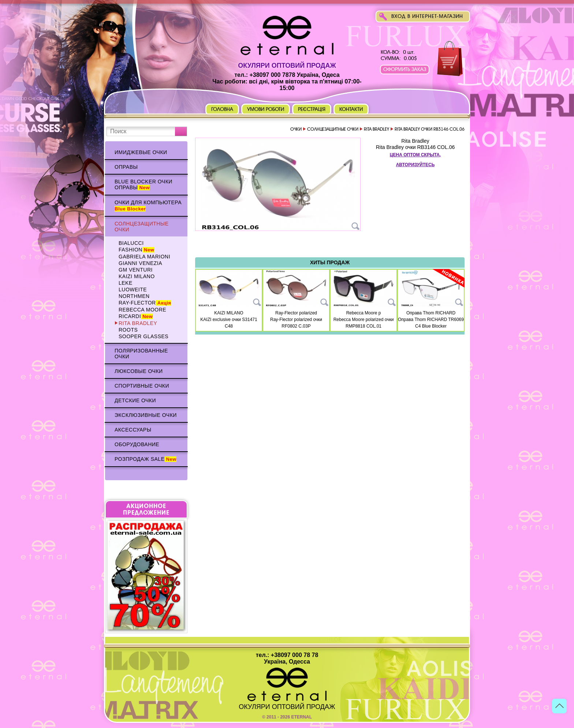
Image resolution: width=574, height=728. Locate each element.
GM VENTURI (136, 270)
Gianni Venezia (140, 263)
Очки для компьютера (148, 206)
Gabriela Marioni (144, 257)
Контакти (351, 109)
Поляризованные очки (141, 354)
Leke (126, 283)
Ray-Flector (145, 303)
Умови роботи (266, 109)
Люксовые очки (139, 371)
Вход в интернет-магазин (427, 16)
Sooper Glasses (143, 336)
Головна (222, 109)
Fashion (136, 250)
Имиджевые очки (141, 152)
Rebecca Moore (142, 310)
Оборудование (137, 444)
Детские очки (135, 400)
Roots (128, 330)
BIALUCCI (131, 243)
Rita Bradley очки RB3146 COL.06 (415, 147)
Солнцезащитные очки (142, 227)
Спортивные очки (142, 386)
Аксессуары (133, 430)
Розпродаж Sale (146, 459)
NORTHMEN (134, 296)
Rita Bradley (138, 323)
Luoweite (133, 290)
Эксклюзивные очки (146, 415)
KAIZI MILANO (137, 276)
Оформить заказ (405, 69)
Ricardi (136, 316)
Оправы (126, 167)
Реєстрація (312, 109)
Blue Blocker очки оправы (143, 184)
